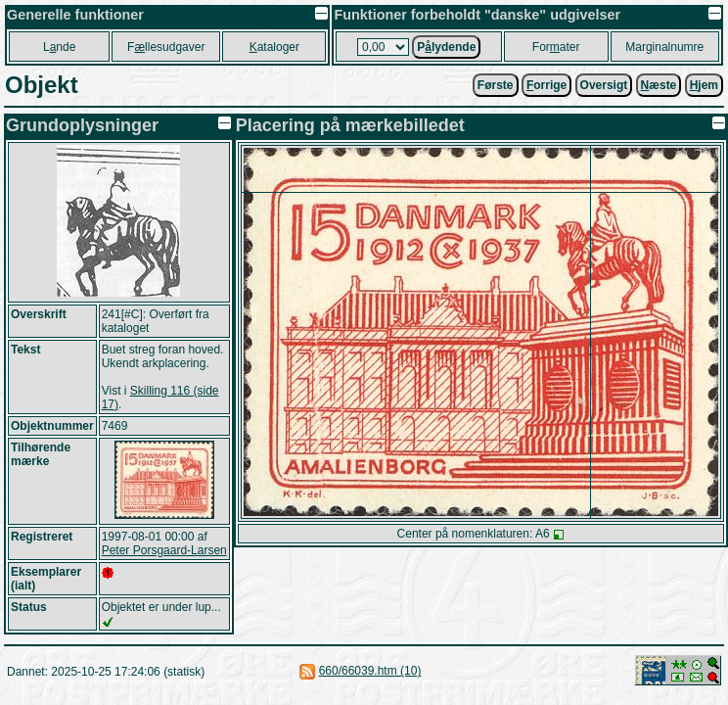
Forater (556, 47)
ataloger (274, 47)
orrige (546, 85)
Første (496, 85)
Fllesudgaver (166, 47)
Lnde (59, 47)
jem (704, 85)
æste (659, 85)
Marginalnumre (664, 47)
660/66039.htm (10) (370, 671)
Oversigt (604, 85)
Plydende (446, 47)
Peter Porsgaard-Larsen (164, 550)
